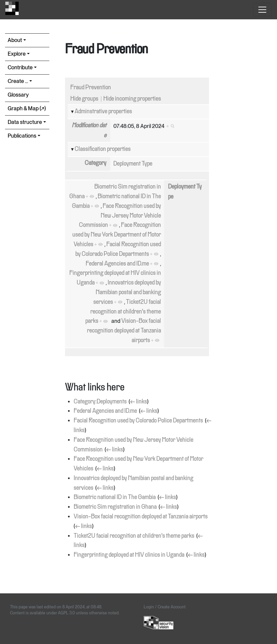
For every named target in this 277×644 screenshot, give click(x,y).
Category (95, 163)
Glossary (18, 95)
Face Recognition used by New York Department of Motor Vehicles (117, 235)
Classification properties (103, 149)
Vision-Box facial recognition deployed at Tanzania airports (124, 331)
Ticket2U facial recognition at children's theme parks (123, 312)
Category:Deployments (100, 402)
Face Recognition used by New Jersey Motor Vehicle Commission (120, 216)
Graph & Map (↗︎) (27, 108)
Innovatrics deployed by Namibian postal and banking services (127, 293)
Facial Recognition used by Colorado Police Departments (138, 421)
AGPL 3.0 (66, 613)
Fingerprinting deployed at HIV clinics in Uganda (129, 555)
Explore (17, 54)
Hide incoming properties (132, 99)
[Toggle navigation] (262, 10)
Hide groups (84, 99)
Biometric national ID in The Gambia (115, 497)
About (15, 40)
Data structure (25, 122)
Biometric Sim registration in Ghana (115, 507)
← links (138, 402)
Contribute (20, 67)
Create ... (18, 81)
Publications (22, 136)
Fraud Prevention (91, 88)
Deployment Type (133, 164)
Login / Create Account (165, 607)
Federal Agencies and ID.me (117, 264)
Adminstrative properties (103, 112)
